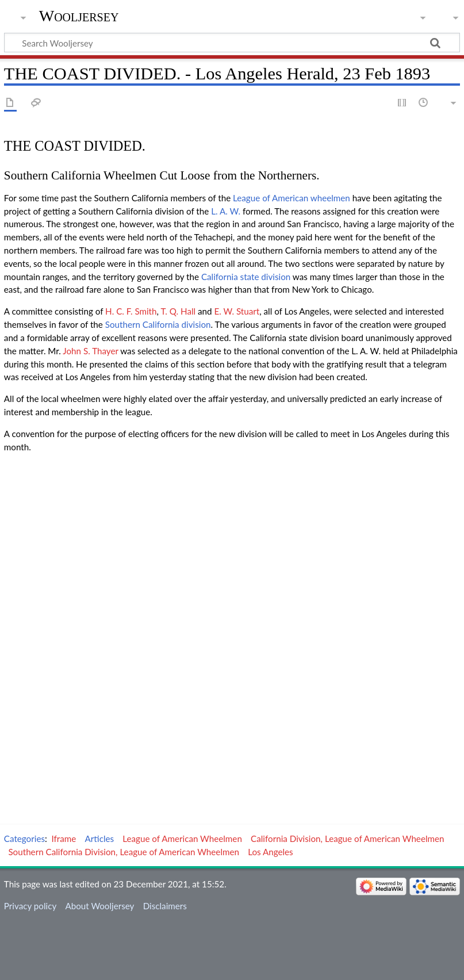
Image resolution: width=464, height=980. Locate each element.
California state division (246, 277)
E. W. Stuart (237, 311)
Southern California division (158, 324)
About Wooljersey (99, 906)
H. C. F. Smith (131, 311)
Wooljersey (79, 16)
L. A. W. (226, 211)
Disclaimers (165, 906)
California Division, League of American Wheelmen (347, 839)
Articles (100, 839)
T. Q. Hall (178, 311)
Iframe (64, 839)
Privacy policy (30, 906)
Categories (24, 839)
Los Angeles (271, 852)
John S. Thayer (90, 351)
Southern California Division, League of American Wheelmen (124, 852)
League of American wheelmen (292, 198)
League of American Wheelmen (182, 839)
